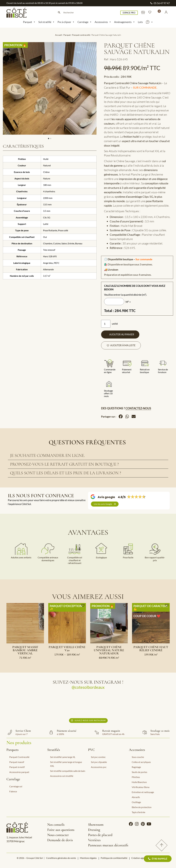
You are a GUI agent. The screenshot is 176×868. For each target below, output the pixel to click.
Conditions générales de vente (61, 858)
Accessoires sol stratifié (62, 776)
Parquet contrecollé (81, 35)
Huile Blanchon (139, 782)
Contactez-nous (138, 408)
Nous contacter (58, 835)
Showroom (96, 825)
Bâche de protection (142, 807)
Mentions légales (88, 858)
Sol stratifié (47, 22)
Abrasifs (136, 797)
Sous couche (138, 757)
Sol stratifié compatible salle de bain (68, 771)
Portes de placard (100, 835)
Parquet (29, 22)
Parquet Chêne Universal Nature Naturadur (109, 650)
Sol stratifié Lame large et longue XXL (66, 764)
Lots (140, 22)
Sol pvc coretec (98, 757)
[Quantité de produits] (106, 324)
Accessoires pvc (99, 767)
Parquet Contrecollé (19, 757)
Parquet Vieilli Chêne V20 (67, 649)
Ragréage (136, 767)
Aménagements (125, 22)
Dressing (94, 830)
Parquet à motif (17, 767)
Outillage (136, 802)
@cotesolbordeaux (88, 687)
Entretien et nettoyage (143, 792)
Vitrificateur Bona (141, 787)
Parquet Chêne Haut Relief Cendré (151, 649)
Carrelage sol (16, 786)
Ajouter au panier (122, 334)
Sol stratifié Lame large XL (63, 757)
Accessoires (103, 22)
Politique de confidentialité (114, 858)
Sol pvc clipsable (99, 762)
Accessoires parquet (19, 772)
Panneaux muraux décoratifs (108, 845)
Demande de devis (60, 840)
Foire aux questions (61, 830)
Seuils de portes (139, 772)
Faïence (13, 791)
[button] (121, 345)
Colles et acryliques (141, 762)
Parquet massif (17, 762)
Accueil (58, 35)
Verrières (94, 840)
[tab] (88, 456)
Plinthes (136, 777)
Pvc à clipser (66, 22)
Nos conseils (56, 825)
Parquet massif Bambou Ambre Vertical (25, 650)
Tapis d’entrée (138, 812)
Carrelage (85, 22)
